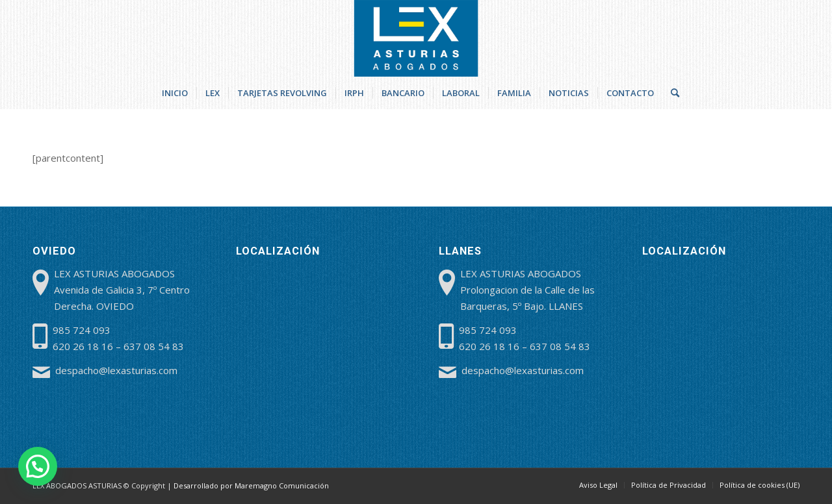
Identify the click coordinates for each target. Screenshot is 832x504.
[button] (38, 466)
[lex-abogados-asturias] (416, 38)
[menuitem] (175, 93)
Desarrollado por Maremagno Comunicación (251, 485)
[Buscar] (671, 93)
